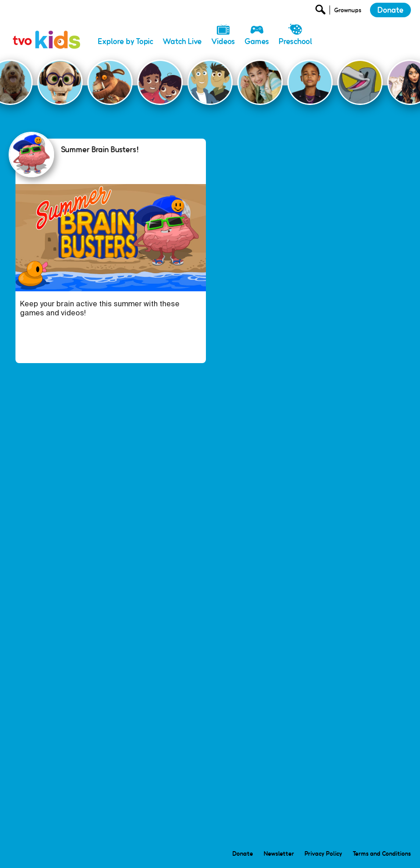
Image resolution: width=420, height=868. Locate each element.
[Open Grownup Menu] (347, 12)
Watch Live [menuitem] (182, 41)
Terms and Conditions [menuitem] (382, 853)
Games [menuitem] (257, 41)
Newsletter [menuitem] (279, 853)
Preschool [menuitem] (295, 41)
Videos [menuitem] (223, 41)
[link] (47, 30)
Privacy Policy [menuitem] (323, 853)
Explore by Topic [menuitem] (125, 41)
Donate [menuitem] (243, 853)
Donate (390, 10)
